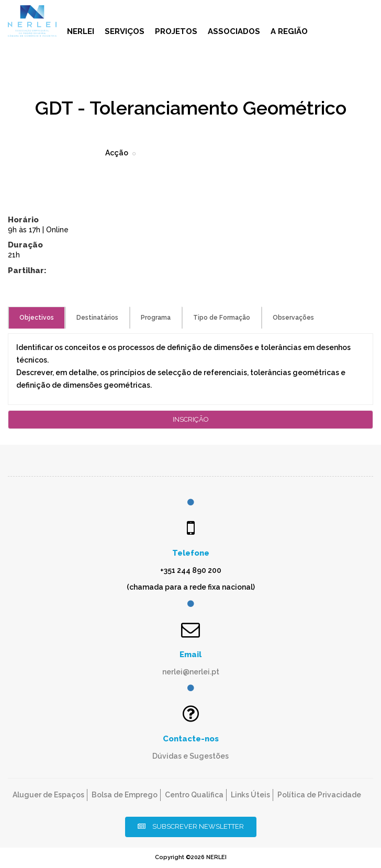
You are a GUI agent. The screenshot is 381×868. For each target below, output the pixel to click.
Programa (156, 318)
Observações (293, 318)
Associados (234, 31)
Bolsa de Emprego (125, 795)
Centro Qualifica (194, 795)
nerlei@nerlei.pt (191, 672)
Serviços (125, 31)
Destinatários (97, 318)
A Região (289, 31)
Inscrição (191, 419)
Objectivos (37, 318)
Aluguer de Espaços (48, 795)
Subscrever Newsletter (191, 826)
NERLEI (81, 31)
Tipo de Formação (222, 318)
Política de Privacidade (319, 795)
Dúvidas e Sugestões (190, 756)
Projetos (176, 31)
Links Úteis (250, 795)
